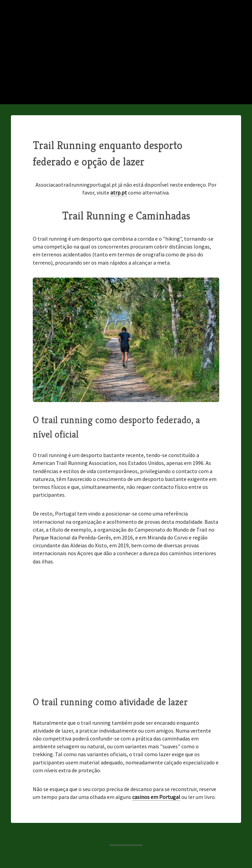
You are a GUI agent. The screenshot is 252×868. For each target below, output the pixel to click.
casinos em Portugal (156, 797)
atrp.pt (119, 192)
